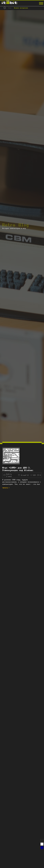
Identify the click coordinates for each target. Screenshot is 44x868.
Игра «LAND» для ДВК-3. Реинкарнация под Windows (18, 469)
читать (6, 488)
